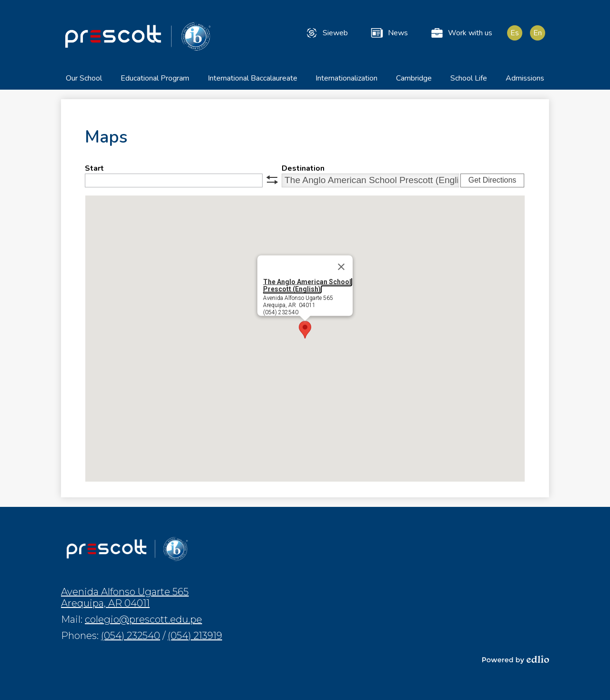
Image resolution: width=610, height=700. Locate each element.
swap (272, 183)
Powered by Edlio (516, 659)
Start (94, 172)
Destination (303, 172)
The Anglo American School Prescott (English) (307, 289)
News (389, 33)
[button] (84, 85)
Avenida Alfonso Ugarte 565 (125, 597)
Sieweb (326, 33)
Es (515, 33)
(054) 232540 (131, 636)
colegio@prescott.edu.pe (143, 619)
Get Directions (492, 183)
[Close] (341, 270)
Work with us (461, 33)
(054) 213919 (195, 636)
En (538, 33)
